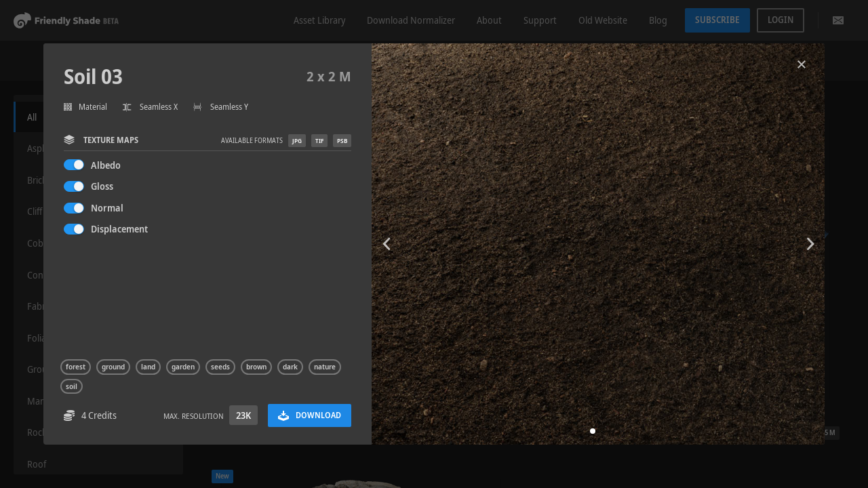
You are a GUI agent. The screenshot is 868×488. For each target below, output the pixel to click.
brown (256, 367)
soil (72, 386)
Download (310, 415)
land (148, 367)
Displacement (119, 229)
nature (325, 367)
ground (113, 367)
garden (183, 367)
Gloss (102, 186)
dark (290, 367)
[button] (593, 431)
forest (76, 367)
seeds (220, 367)
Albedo (106, 165)
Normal (107, 208)
